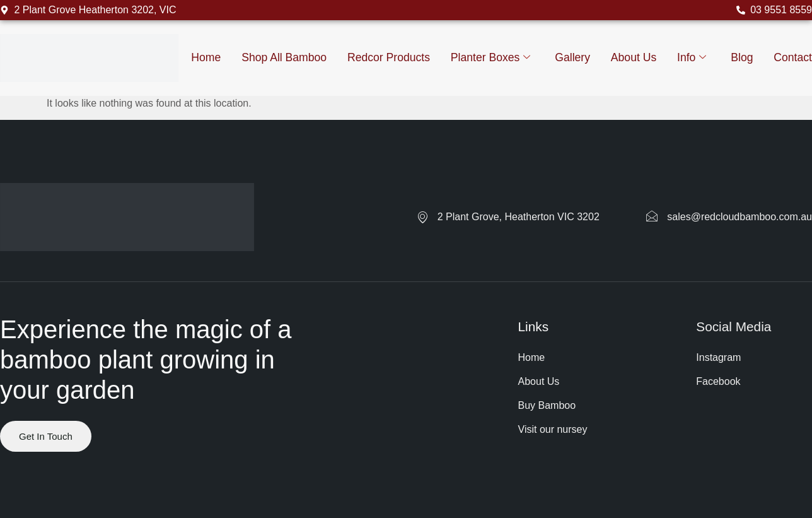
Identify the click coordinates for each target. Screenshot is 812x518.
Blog (742, 57)
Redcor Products (389, 57)
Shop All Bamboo (284, 57)
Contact (793, 57)
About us (634, 57)
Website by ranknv (41, 482)
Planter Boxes (491, 57)
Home (206, 57)
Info (692, 57)
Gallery (572, 57)
